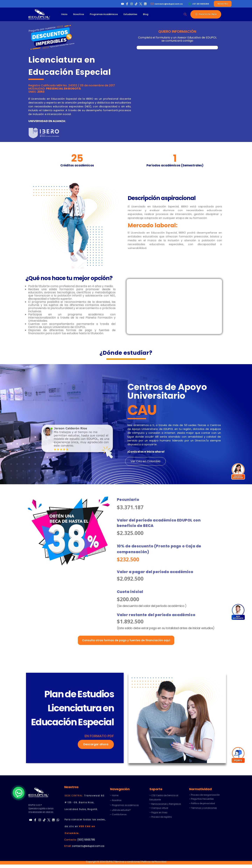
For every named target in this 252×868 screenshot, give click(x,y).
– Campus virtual (159, 808)
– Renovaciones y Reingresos (165, 804)
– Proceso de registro (161, 817)
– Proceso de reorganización (204, 795)
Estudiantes (130, 14)
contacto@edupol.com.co (88, 846)
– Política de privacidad (202, 803)
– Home (114, 795)
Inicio (64, 14)
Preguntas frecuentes (202, 799)
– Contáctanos (118, 814)
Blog (146, 14)
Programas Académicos (104, 14)
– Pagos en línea (158, 812)
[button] (185, 14)
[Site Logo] (39, 14)
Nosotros (79, 14)
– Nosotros (116, 800)
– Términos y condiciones (203, 808)
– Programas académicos (124, 805)
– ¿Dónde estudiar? (120, 810)
